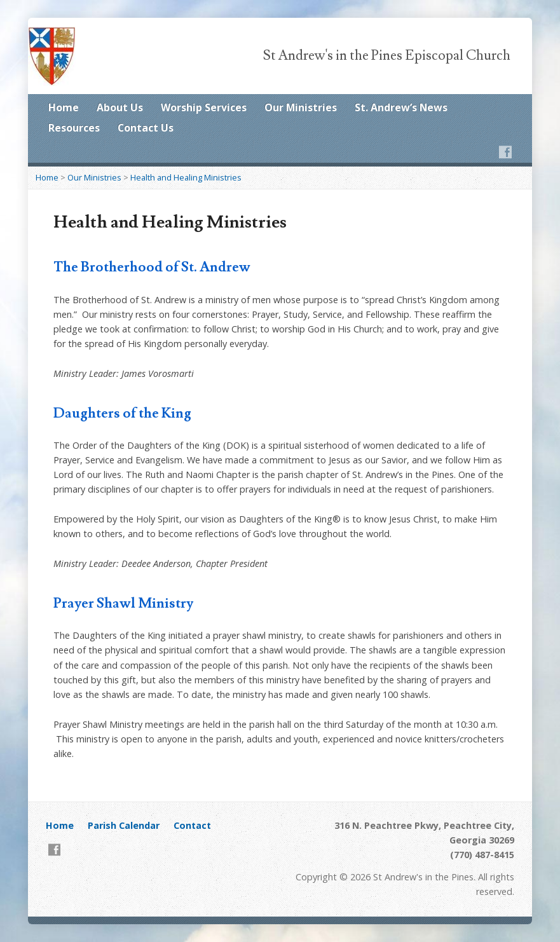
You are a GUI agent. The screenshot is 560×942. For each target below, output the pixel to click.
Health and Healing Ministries (186, 177)
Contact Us (146, 128)
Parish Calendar (124, 825)
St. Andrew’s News (401, 107)
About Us (120, 107)
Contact (192, 825)
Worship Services (204, 107)
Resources (74, 128)
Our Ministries (301, 107)
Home (64, 107)
